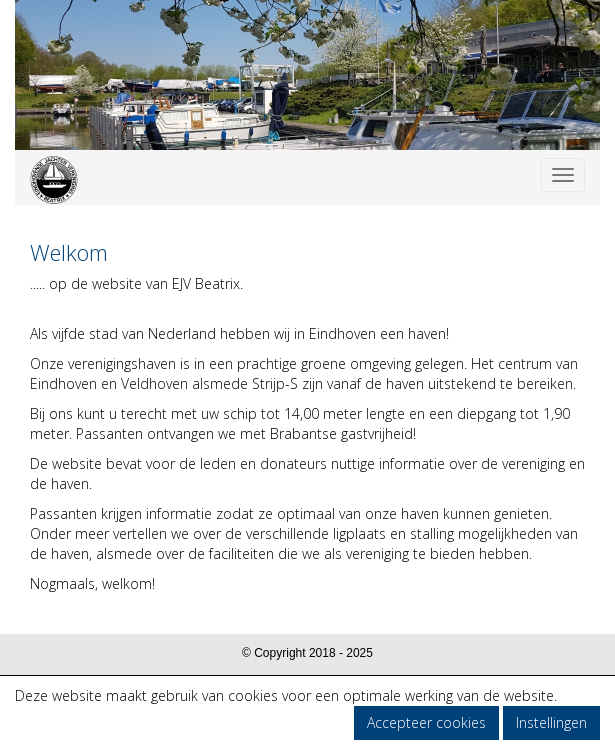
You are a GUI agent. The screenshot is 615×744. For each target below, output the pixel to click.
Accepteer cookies (426, 722)
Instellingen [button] (551, 722)
